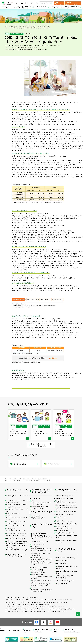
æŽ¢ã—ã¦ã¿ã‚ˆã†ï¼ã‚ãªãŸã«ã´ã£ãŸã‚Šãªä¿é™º (41, 488)
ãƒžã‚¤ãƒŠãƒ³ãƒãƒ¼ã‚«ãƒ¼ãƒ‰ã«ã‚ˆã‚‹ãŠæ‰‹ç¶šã (16, 509)
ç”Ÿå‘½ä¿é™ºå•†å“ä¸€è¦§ (39, 493)
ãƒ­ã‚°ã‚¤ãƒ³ (59, 3)
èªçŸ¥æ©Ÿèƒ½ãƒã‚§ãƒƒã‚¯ (64, 519)
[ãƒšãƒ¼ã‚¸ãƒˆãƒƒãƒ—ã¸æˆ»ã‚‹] (78, 600)
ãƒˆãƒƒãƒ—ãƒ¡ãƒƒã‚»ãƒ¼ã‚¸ (65, 544)
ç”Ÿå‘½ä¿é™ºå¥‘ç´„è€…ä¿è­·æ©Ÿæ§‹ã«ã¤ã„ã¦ (49, 593)
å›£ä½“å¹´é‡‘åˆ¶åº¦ (36, 556)
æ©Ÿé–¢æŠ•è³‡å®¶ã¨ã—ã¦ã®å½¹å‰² (65, 563)
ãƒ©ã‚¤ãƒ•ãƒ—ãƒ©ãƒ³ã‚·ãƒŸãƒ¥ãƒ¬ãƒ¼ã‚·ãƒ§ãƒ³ (65, 488)
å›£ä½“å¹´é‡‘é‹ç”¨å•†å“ (38, 558)
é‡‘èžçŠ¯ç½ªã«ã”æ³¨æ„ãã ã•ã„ (18, 593)
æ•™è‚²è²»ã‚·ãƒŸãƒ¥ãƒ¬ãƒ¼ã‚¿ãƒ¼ (65, 498)
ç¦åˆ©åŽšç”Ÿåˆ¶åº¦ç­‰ (37, 530)
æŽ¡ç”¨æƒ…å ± (61, 570)
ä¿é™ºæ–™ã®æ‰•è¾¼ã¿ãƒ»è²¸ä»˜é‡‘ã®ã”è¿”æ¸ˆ (16, 504)
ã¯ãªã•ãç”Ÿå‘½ (55, 616)
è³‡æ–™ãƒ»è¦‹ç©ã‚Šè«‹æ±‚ (73, 3)
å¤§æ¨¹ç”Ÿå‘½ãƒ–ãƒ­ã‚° (30, 12)
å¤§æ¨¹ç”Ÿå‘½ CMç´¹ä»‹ (64, 567)
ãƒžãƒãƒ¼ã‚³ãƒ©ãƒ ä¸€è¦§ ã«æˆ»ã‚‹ (40, 431)
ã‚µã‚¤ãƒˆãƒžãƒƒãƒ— (10, 583)
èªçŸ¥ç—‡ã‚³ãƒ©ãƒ (61, 516)
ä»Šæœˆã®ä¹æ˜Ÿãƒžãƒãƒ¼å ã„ (66, 523)
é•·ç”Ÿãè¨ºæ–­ (60, 504)
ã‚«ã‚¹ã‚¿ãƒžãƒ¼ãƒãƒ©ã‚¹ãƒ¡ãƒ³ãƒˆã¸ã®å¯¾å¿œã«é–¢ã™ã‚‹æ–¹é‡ (47, 597)
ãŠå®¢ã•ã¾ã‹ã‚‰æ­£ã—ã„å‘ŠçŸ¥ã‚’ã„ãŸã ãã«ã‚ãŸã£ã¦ (28, 586)
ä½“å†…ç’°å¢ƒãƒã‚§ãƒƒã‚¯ (63, 507)
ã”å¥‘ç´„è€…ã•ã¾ (10, 7)
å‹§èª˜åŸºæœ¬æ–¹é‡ (11, 588)
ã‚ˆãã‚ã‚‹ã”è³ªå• (22, 3)
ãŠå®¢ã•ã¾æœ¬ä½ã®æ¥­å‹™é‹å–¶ (66, 553)
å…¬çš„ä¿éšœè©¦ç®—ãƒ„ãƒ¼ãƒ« (65, 491)
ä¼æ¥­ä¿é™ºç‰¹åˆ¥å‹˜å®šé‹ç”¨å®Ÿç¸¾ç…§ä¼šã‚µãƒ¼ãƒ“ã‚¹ (41, 576)
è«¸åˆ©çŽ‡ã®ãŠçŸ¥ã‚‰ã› (16, 524)
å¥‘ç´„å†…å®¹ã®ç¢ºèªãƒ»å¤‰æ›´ (16, 491)
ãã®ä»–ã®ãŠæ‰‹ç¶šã (15, 512)
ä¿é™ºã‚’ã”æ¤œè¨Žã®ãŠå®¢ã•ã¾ (26, 7)
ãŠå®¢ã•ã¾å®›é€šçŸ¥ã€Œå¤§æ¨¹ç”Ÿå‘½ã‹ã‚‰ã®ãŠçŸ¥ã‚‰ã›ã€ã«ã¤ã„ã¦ (16, 529)
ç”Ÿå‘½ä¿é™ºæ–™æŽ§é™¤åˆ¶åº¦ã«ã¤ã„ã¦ (16, 536)
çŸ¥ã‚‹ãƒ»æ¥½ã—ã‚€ (57, 7)
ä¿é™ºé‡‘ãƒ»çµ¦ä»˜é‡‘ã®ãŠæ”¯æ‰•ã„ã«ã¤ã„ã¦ (16, 487)
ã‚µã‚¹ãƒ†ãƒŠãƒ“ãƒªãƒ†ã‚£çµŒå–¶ (66, 558)
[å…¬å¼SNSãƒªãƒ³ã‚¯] (37, 608)
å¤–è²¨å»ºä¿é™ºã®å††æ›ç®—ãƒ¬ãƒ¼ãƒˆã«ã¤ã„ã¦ (16, 520)
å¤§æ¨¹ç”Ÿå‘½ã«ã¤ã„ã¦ (73, 7)
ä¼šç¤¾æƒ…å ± (61, 547)
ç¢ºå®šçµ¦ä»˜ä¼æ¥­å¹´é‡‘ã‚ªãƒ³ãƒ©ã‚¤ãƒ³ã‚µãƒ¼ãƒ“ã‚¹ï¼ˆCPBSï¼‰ (41, 562)
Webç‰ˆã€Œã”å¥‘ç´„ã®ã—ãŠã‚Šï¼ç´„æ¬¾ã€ (16, 542)
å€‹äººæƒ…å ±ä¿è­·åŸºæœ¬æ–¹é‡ (29, 583)
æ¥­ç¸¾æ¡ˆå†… (60, 549)
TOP (6, 12)
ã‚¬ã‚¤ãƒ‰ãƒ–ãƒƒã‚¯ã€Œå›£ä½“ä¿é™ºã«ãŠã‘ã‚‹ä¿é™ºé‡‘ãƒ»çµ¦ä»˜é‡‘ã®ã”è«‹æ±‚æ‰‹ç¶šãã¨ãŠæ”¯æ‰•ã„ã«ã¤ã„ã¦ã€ (41, 537)
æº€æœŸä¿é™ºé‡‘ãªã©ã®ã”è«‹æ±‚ (16, 496)
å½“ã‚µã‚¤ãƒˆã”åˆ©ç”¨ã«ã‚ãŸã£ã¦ (56, 588)
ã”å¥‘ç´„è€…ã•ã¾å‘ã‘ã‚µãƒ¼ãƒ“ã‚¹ (15, 516)
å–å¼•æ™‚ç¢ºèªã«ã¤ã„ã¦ (62, 586)
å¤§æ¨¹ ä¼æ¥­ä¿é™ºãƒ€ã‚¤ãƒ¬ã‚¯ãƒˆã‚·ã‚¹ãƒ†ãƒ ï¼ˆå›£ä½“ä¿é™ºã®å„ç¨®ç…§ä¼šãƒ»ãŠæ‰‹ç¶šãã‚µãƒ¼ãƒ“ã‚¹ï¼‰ (41, 547)
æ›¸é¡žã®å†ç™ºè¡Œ (12, 493)
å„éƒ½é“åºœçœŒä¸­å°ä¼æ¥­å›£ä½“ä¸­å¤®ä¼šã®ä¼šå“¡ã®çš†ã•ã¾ (41, 522)
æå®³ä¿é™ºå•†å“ (37, 495)
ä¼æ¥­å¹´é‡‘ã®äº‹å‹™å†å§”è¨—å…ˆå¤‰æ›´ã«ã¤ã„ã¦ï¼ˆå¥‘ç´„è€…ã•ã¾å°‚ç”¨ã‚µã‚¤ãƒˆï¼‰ (41, 569)
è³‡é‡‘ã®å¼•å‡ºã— (12, 500)
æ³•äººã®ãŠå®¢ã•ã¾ (41, 7)
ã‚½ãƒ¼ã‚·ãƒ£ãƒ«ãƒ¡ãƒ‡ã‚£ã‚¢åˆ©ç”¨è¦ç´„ (62, 595)
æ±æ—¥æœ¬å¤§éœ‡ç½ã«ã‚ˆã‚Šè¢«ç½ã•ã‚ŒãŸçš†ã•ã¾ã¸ (26, 595)
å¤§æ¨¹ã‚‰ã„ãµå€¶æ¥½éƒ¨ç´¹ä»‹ (66, 527)
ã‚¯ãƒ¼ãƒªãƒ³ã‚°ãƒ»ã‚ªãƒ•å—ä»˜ (14, 597)
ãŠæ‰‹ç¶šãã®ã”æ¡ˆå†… (16, 483)
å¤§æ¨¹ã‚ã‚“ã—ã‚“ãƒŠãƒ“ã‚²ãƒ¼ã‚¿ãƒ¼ (37, 503)
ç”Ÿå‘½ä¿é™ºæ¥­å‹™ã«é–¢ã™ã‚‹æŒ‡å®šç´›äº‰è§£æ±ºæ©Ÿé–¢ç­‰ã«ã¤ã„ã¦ (30, 590)
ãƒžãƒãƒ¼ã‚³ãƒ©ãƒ (44, 12)
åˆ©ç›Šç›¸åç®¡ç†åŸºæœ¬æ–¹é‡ (31, 588)
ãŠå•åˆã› (34, 3)
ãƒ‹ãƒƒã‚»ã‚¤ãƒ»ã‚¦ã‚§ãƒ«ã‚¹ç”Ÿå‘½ (40, 616)
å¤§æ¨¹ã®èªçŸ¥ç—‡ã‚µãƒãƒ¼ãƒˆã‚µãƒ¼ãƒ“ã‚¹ (63, 513)
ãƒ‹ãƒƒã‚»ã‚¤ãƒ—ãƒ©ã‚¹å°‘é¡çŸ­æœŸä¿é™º (72, 616)
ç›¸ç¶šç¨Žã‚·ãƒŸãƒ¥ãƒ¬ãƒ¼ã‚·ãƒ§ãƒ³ (66, 494)
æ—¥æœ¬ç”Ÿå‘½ (27, 616)
